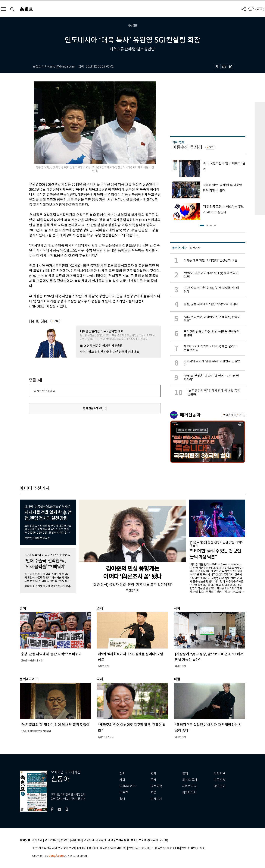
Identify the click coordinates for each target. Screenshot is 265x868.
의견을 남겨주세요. (45, 391)
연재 (185, 773)
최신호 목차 (190, 780)
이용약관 (101, 840)
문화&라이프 (128, 786)
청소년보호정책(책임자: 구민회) (149, 840)
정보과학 (157, 786)
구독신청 (220, 780)
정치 (122, 773)
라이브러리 (189, 786)
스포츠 (124, 792)
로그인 (260, 9)
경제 (154, 773)
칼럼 (122, 799)
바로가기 (228, 415)
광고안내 (220, 786)
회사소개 (37, 840)
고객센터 (89, 840)
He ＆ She (38, 321)
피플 (154, 792)
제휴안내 (76, 840)
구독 (56, 321)
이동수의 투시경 (187, 147)
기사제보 (220, 773)
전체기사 (157, 799)
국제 (154, 780)
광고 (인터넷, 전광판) (57, 840)
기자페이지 (189, 792)
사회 (122, 780)
